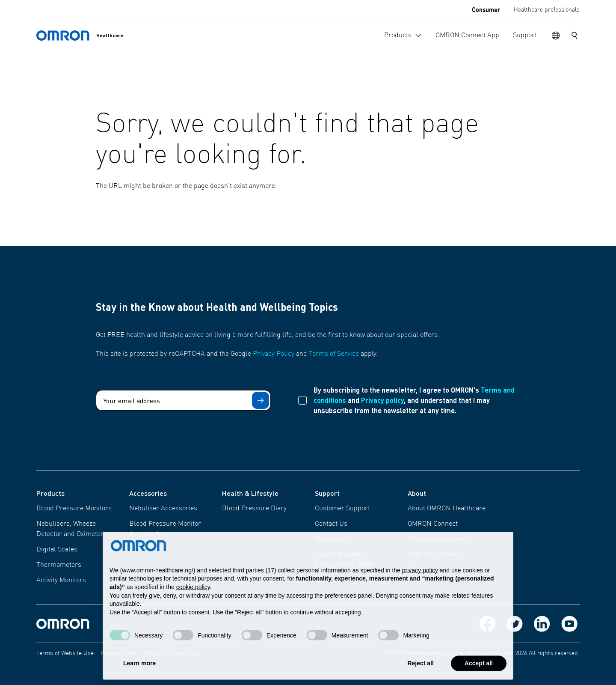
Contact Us (331, 524)
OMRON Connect (433, 524)
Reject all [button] (420, 670)
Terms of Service (334, 354)
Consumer (486, 9)
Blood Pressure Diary (254, 509)
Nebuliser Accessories (163, 509)
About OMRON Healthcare (447, 509)
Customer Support (342, 509)
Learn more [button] (139, 670)
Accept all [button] (479, 670)
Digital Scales (57, 550)
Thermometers (59, 565)
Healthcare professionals (547, 10)
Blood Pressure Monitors (74, 509)
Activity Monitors (61, 581)
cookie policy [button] (193, 594)
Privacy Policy (274, 354)
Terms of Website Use (65, 653)
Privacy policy (382, 400)
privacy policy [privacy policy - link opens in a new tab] (420, 577)
